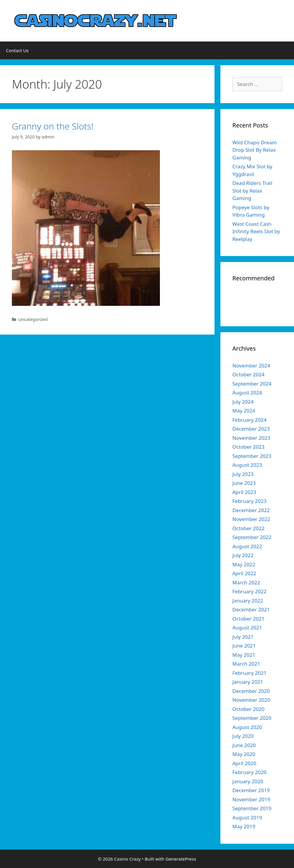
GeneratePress (181, 859)
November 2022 (251, 519)
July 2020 (243, 736)
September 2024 (252, 384)
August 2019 (247, 817)
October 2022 (248, 528)
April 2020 (244, 763)
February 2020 (249, 772)
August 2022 (247, 546)
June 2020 (244, 745)
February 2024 (249, 420)
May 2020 (244, 754)
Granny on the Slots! (53, 126)
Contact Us (17, 50)
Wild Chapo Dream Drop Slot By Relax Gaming (255, 150)
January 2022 (248, 601)
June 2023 (244, 483)
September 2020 (252, 718)
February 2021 (249, 673)
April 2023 (244, 492)
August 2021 (247, 628)
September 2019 (252, 808)
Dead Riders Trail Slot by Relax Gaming (252, 191)
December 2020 (251, 691)
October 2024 (248, 374)
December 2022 (251, 510)
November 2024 (251, 366)
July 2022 (243, 555)
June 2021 (244, 646)
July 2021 (243, 637)
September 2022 (252, 537)
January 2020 (248, 781)
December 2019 (251, 790)
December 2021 (251, 609)
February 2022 (249, 591)
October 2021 (248, 619)
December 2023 (251, 429)
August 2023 (247, 465)
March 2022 (246, 582)
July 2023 (243, 474)
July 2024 (243, 402)
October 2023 (248, 447)
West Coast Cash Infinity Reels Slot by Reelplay (256, 231)
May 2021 (244, 655)
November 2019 (251, 799)
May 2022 (244, 564)
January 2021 (248, 682)
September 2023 (252, 456)
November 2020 (251, 700)
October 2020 (248, 709)
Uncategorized (33, 319)
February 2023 (249, 501)
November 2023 (251, 438)
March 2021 (246, 664)
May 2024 (244, 411)
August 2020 (247, 727)
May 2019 (244, 826)
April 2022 (244, 573)
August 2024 (247, 393)
